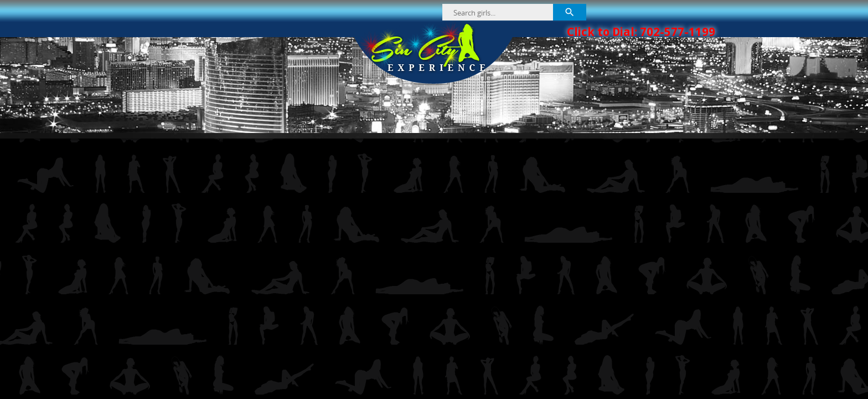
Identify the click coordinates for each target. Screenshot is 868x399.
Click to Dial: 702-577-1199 (641, 32)
